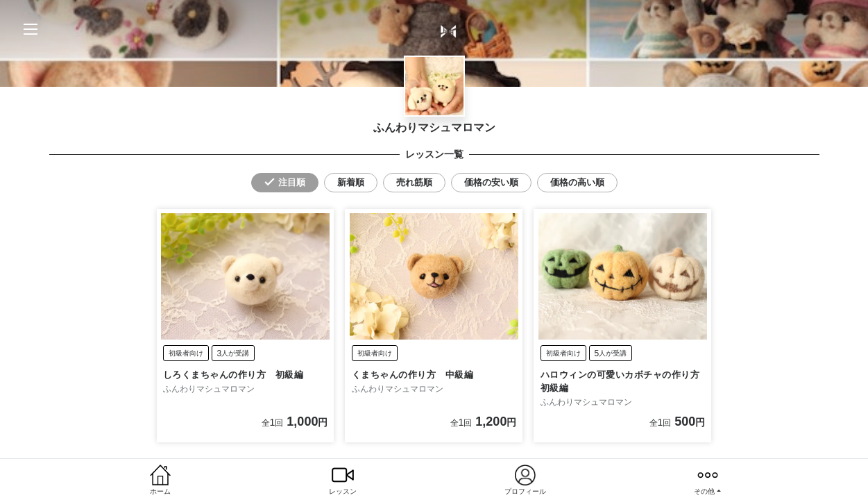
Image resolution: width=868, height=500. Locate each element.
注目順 (292, 182)
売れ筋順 (414, 182)
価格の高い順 (577, 182)
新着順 (351, 182)
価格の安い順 (491, 182)
